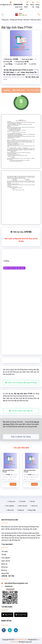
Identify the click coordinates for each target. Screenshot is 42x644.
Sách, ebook (23, 506)
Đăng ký (32, 5)
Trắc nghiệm (10, 506)
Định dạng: (26, 59)
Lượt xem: (20, 64)
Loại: (8, 64)
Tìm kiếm (23, 501)
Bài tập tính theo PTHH (17, 28)
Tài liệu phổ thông (16, 20)
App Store (7, 615)
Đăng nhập (37, 5)
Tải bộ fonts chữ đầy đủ (21, 411)
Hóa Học (26, 20)
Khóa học (11, 510)
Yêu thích (26, 5)
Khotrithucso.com (21, 640)
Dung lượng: (21, 62)
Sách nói (35, 506)
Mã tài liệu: (11, 59)
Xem (13, 484)
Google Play (21, 615)
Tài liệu (32, 501)
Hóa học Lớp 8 (36, 20)
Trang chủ (5, 20)
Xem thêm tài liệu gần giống (14, 268)
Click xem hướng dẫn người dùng (21, 383)
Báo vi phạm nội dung (21, 437)
